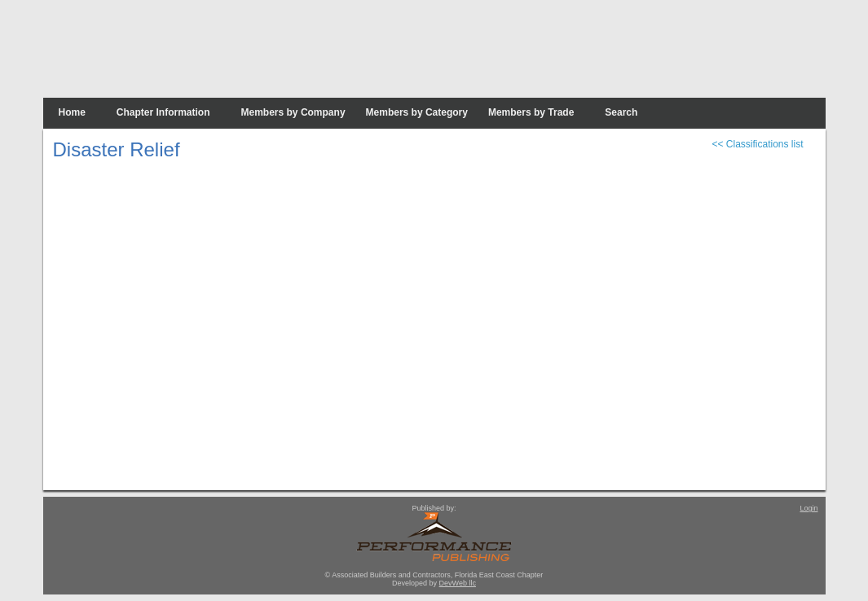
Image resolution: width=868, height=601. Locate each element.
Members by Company (293, 112)
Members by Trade (531, 112)
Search (621, 112)
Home (72, 112)
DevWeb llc (458, 583)
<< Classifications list (757, 144)
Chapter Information (163, 112)
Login (809, 508)
